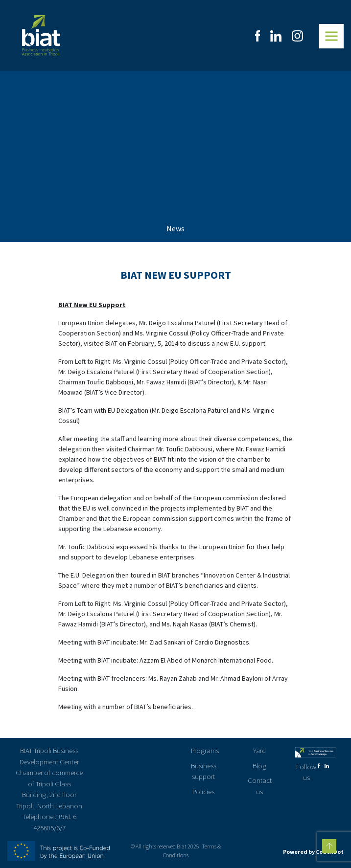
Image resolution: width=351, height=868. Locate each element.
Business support (204, 771)
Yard (259, 750)
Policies (203, 791)
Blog (259, 766)
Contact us (260, 786)
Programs (205, 750)
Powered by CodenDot (313, 852)
